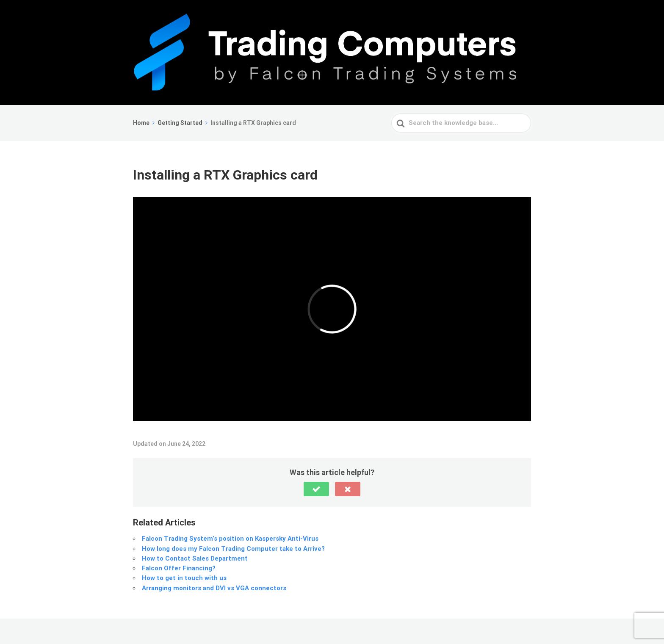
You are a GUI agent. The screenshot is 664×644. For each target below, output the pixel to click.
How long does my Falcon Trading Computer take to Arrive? (233, 549)
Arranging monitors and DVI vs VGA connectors (214, 588)
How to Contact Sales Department (195, 558)
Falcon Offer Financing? (179, 568)
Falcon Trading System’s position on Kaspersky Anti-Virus (230, 539)
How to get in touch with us (184, 578)
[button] (316, 489)
